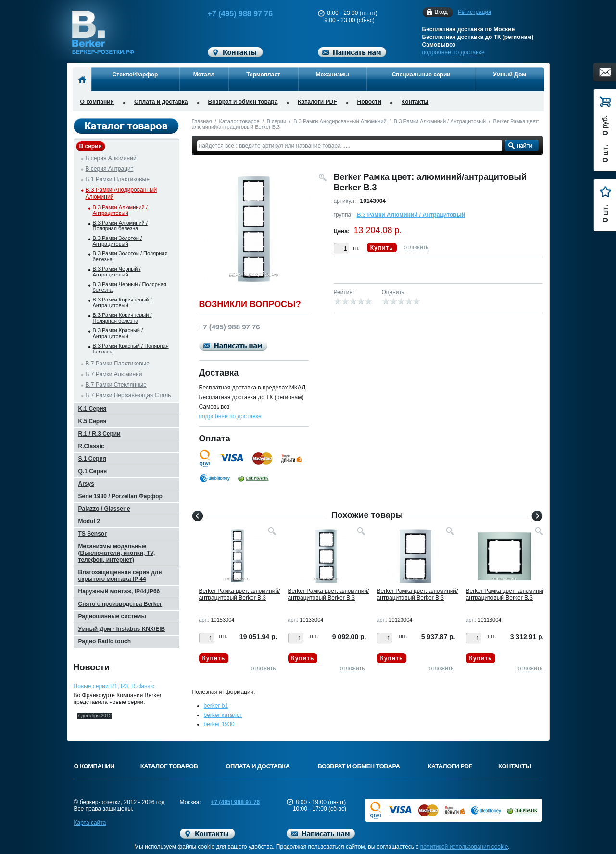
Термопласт (263, 75)
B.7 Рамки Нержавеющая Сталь (128, 395)
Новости (369, 102)
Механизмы (333, 75)
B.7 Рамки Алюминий (114, 374)
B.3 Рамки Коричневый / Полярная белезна (122, 318)
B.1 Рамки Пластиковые (118, 179)
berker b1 (216, 706)
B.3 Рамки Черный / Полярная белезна (130, 287)
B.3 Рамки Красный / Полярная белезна (131, 349)
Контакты (415, 102)
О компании (97, 102)
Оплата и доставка (161, 102)
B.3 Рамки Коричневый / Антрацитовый (122, 302)
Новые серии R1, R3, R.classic (114, 686)
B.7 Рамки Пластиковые (118, 364)
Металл (204, 75)
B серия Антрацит (110, 169)
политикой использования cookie (464, 847)
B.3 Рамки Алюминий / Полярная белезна (120, 226)
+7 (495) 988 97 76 (231, 14)
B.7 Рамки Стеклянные (116, 385)
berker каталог (223, 715)
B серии (277, 121)
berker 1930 (219, 724)
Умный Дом (509, 75)
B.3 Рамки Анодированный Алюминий (340, 121)
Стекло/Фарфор (135, 75)
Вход (441, 12)
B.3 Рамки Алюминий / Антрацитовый (440, 121)
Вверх (580, 824)
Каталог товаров (239, 121)
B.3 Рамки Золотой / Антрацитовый (117, 241)
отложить (416, 247)
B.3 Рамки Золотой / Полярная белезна (130, 256)
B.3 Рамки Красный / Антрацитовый (118, 333)
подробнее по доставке (453, 52)
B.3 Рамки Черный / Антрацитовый (117, 272)
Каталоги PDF (317, 102)
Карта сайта (90, 823)
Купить (382, 248)
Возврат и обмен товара (243, 102)
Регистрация (475, 12)
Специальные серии (421, 75)
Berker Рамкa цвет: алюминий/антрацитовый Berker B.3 (240, 594)
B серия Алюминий (111, 158)
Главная (202, 121)
